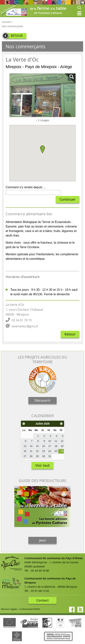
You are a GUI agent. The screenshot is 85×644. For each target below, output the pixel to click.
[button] (42, 149)
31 (50, 456)
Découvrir (43, 400)
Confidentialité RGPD (30, 609)
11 (56, 441)
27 (25, 456)
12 (62, 441)
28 (31, 456)
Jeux (42, 540)
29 (37, 456)
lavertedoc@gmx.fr (25, 326)
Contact (42, 600)
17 (50, 446)
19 (62, 446)
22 (37, 451)
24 (50, 451)
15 (37, 446)
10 (50, 441)
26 (62, 451)
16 (43, 446)
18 (56, 446)
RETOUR (17, 36)
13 (25, 446)
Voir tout (42, 465)
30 (43, 456)
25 (56, 451)
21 (31, 451)
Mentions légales (9, 609)
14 (31, 446)
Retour (70, 334)
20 (25, 451)
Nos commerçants (13, 26)
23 (43, 451)
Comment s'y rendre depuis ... (26, 187)
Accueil (6, 22)
